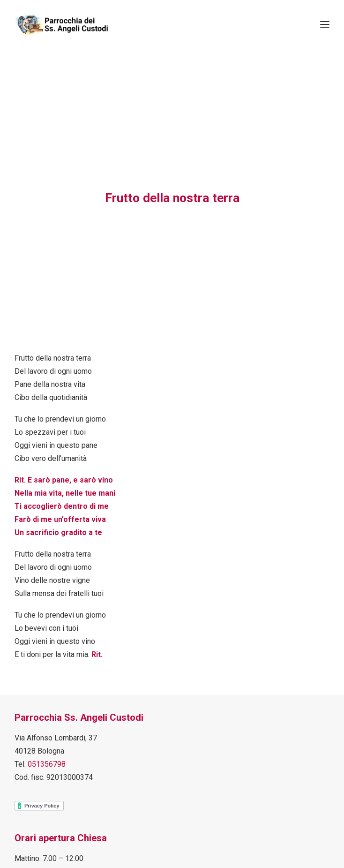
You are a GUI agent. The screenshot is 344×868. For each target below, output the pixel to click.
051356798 (47, 763)
